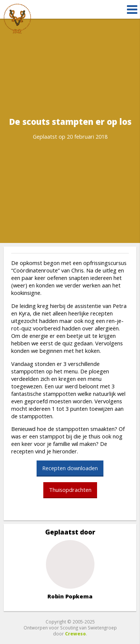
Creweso (75, 634)
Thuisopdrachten (70, 490)
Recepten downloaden (70, 468)
